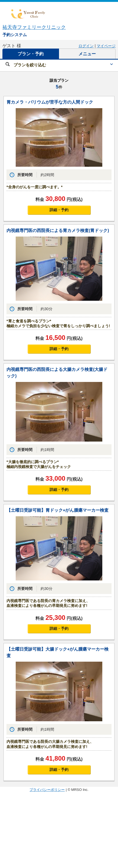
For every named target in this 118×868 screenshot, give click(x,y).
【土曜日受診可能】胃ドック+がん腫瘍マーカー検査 (58, 510)
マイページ (106, 46)
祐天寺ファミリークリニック (34, 27)
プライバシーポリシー (47, 790)
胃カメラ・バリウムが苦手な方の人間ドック (50, 102)
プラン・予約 (31, 54)
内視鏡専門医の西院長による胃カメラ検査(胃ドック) (58, 230)
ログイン (86, 46)
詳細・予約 (59, 210)
